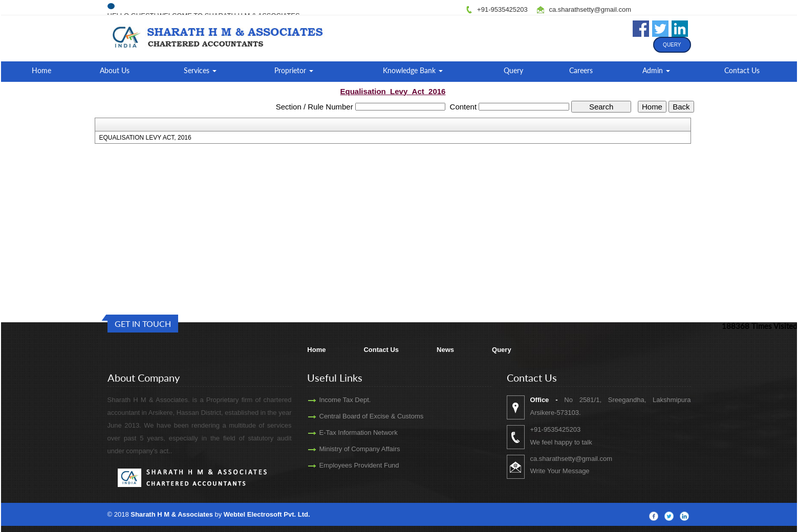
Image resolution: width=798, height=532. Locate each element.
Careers (581, 70)
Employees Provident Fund (344, 465)
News (445, 350)
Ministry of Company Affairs (344, 449)
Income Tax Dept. (330, 400)
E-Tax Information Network (343, 433)
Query (672, 45)
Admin (656, 70)
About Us (115, 70)
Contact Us (742, 70)
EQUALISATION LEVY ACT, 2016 (145, 138)
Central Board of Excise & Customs (356, 416)
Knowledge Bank (413, 70)
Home (41, 70)
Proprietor (294, 70)
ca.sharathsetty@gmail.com (590, 9)
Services (200, 70)
